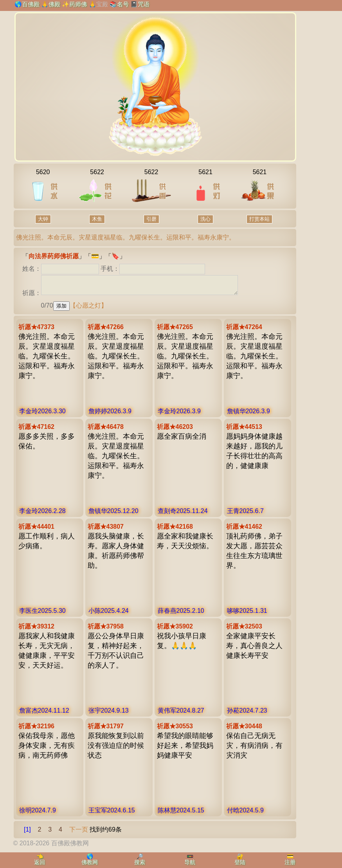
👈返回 (40, 859)
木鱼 (97, 219)
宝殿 (102, 4)
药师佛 (78, 4)
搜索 (140, 862)
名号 (123, 4)
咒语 (144, 4)
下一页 (79, 833)
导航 (190, 862)
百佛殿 (31, 4)
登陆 (240, 862)
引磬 (151, 219)
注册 (290, 862)
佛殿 (54, 4)
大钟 (43, 219)
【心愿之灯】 (88, 309)
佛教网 (90, 862)
